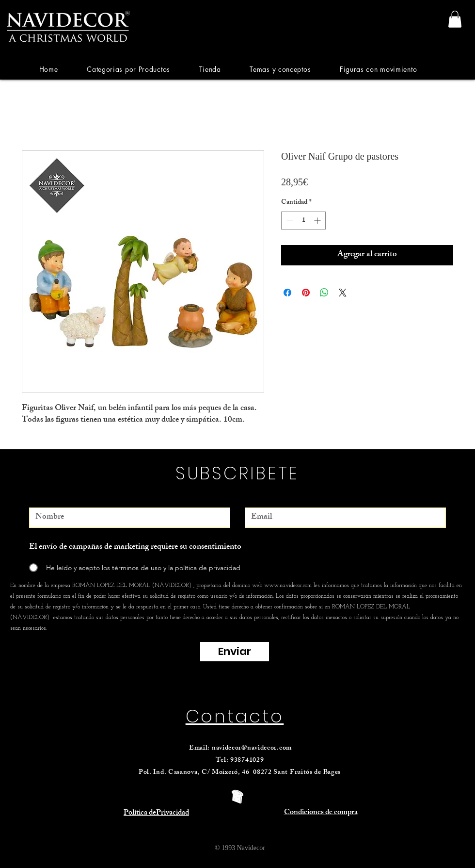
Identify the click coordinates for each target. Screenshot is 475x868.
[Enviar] (235, 652)
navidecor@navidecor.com (252, 748)
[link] (455, 19)
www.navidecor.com (288, 586)
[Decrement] (289, 221)
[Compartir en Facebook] (287, 293)
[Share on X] (343, 293)
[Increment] (318, 221)
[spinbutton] (303, 221)
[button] (128, 69)
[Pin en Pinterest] (306, 293)
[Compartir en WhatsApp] (324, 293)
